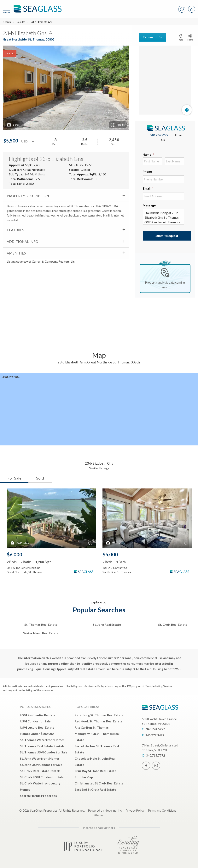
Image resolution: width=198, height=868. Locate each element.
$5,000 (110, 554)
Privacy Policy (135, 810)
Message (149, 205)
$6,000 (15, 554)
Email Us (172, 137)
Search (7, 22)
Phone (147, 171)
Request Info (152, 37)
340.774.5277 (159, 135)
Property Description (28, 196)
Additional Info (22, 242)
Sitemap (99, 815)
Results (21, 22)
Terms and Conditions (162, 810)
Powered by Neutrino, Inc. (105, 810)
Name (148, 154)
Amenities (16, 253)
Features (15, 230)
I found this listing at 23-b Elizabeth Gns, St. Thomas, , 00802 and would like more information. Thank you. (163, 217)
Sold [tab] (40, 478)
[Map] (165, 80)
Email (148, 188)
